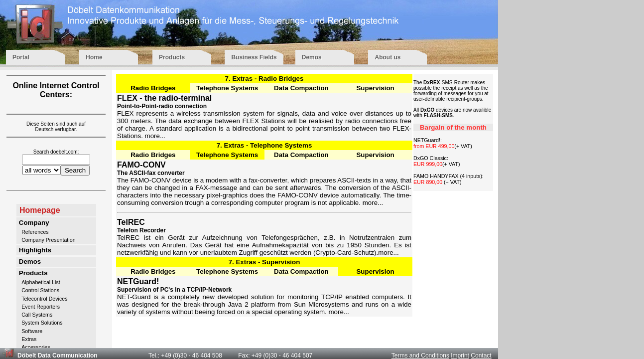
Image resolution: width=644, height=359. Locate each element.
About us (397, 57)
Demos (326, 57)
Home (110, 57)
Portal (37, 57)
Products (183, 57)
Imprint (460, 356)
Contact (481, 356)
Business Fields (254, 57)
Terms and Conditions (420, 356)
